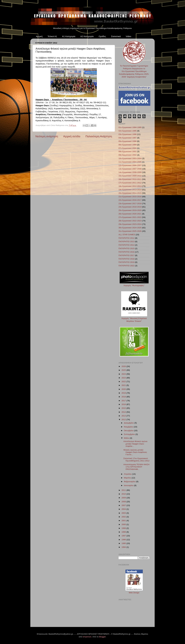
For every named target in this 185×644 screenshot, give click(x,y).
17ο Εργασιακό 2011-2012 (130, 183)
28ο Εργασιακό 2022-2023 (130, 221)
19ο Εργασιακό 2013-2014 (130, 190)
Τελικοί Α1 (52, 36)
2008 (124, 502)
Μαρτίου (128, 478)
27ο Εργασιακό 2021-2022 (130, 217)
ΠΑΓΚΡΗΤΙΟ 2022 (126, 266)
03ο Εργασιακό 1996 (128, 134)
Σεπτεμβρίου (130, 434)
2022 (124, 382)
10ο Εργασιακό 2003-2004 (130, 158)
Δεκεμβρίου (129, 423)
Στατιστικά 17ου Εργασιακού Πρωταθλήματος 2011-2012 (136, 460)
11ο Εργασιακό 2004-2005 (130, 162)
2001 (124, 521)
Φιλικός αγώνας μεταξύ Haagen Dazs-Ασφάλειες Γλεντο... (135, 452)
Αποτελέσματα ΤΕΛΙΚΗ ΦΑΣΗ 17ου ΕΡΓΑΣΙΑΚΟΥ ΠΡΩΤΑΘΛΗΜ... (136, 467)
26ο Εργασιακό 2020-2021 (130, 214)
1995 (124, 543)
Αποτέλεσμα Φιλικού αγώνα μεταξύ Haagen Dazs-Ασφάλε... (135, 444)
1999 (124, 528)
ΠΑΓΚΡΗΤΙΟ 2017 (126, 255)
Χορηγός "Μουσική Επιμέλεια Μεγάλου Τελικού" (134, 318)
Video (128, 36)
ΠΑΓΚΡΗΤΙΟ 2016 (126, 252)
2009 (124, 498)
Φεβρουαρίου (130, 482)
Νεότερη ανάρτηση (47, 136)
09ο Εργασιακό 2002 (128, 155)
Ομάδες (102, 36)
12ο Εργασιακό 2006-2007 (130, 165)
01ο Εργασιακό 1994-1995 (130, 127)
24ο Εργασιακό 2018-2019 (130, 207)
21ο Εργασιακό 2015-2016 (130, 197)
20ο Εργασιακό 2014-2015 (130, 193)
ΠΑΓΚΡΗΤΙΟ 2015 (126, 248)
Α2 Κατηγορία (87, 36)
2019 (124, 393)
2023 (124, 378)
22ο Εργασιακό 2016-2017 (130, 200)
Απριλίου (128, 474)
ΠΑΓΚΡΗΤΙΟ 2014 (126, 245)
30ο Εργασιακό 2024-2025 (130, 228)
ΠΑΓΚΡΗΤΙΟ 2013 (126, 242)
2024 (124, 374)
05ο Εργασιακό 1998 (128, 141)
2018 (124, 397)
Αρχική (39, 36)
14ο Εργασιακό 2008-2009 (130, 172)
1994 (124, 547)
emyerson (87, 637)
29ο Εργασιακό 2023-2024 (130, 224)
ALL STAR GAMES (127, 235)
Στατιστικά (116, 36)
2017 (124, 401)
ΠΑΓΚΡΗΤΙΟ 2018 (126, 259)
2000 (124, 524)
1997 (124, 536)
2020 (124, 389)
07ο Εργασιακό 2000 (128, 148)
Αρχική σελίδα (72, 136)
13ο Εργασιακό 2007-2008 (130, 169)
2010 (124, 494)
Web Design (134, 593)
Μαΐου (127, 438)
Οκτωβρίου (129, 431)
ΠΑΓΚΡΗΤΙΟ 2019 (126, 262)
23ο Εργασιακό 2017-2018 (130, 204)
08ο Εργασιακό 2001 (128, 151)
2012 (124, 420)
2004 (124, 509)
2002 (124, 517)
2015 (124, 408)
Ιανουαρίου (129, 485)
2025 (124, 370)
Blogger (102, 637)
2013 (124, 416)
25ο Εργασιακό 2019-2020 (130, 210)
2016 (124, 404)
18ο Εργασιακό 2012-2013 (130, 186)
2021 (124, 385)
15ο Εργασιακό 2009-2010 (130, 176)
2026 (124, 366)
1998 (124, 532)
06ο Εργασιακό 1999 (128, 145)
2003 (124, 513)
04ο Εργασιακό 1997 (128, 138)
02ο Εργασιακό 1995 (128, 131)
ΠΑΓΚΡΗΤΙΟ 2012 (126, 238)
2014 (124, 412)
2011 (124, 490)
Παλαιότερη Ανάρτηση (99, 136)
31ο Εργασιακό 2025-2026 (130, 231)
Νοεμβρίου (129, 427)
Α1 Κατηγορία (69, 36)
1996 (124, 540)
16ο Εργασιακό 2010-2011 (130, 179)
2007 (124, 505)
